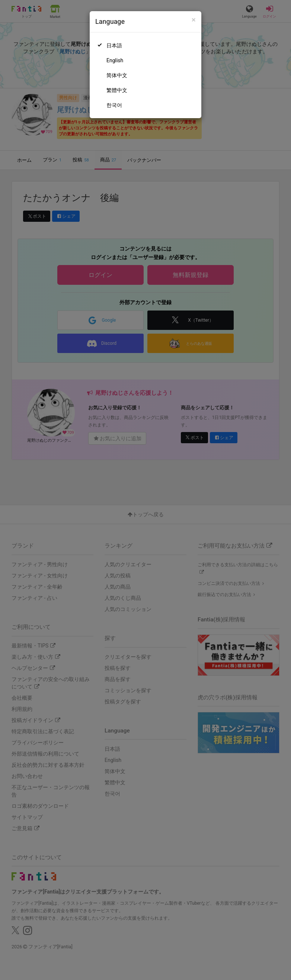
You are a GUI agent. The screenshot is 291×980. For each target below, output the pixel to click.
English (115, 60)
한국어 (114, 105)
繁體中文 (117, 90)
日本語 (114, 45)
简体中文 (117, 75)
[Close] (194, 20)
